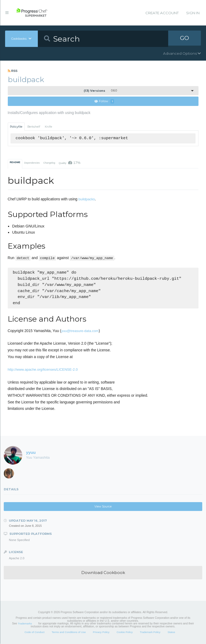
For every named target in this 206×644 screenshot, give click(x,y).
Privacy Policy (101, 632)
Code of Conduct (34, 632)
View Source (103, 507)
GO (185, 39)
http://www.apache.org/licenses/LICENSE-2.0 (43, 370)
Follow (104, 102)
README (15, 163)
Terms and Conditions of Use (69, 632)
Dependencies (32, 163)
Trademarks (25, 624)
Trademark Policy (150, 632)
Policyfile (16, 127)
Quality (70, 163)
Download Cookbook (103, 573)
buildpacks (87, 199)
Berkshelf (34, 127)
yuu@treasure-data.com (80, 331)
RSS (13, 71)
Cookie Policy (125, 632)
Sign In (193, 13)
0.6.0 (100, 91)
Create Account (162, 13)
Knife (48, 127)
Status (171, 632)
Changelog (49, 163)
